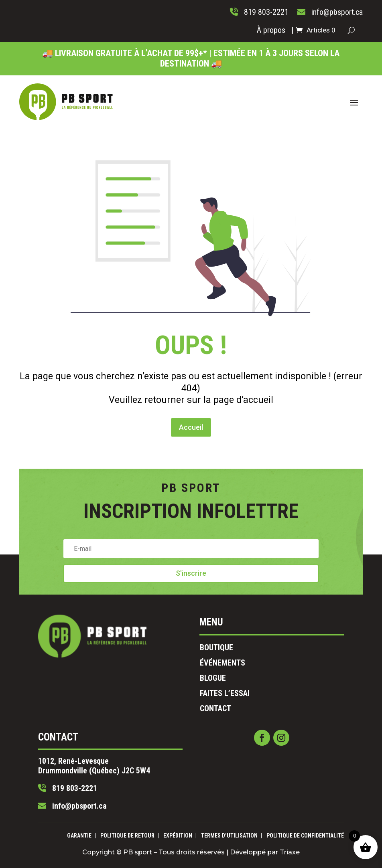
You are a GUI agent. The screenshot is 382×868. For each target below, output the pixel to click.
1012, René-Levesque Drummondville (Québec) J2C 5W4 (141, 740)
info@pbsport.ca (130, 761)
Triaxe (242, 849)
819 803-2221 (128, 752)
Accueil (191, 392)
